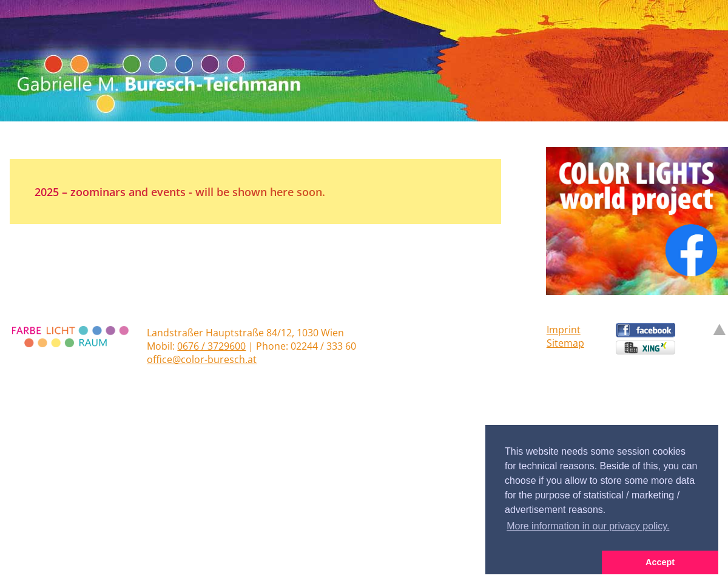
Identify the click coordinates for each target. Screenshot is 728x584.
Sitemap (565, 343)
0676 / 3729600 (211, 346)
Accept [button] (660, 562)
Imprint (564, 330)
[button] (544, 563)
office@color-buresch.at (202, 359)
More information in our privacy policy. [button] (588, 526)
